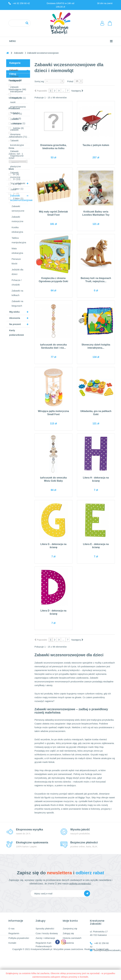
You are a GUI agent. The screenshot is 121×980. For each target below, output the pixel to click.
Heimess (19, 396)
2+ (16, 467)
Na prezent (15, 324)
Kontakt (12, 943)
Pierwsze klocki (16, 261)
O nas (11, 929)
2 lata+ (18, 462)
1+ (17, 452)
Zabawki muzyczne (15, 175)
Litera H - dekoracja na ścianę (96, 479)
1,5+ (17, 457)
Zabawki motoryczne (18, 219)
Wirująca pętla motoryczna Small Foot (53, 413)
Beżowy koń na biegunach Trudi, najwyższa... (96, 280)
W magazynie (17, 371)
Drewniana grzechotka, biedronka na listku (53, 147)
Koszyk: (110, 23)
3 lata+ (18, 471)
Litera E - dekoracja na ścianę (96, 546)
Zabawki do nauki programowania (18, 102)
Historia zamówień (72, 938)
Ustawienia (68, 943)
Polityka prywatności (19, 938)
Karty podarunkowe (17, 333)
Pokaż (70, 81)
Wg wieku (14, 312)
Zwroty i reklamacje (45, 938)
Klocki (13, 189)
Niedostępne (17, 362)
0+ (16, 447)
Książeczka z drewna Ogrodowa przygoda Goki (53, 280)
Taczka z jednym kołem (96, 145)
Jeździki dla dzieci (17, 272)
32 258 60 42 (21, 3)
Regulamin (14, 933)
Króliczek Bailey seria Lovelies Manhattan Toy (96, 213)
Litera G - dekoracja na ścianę (53, 546)
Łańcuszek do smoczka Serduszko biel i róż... (53, 346)
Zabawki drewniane (15, 132)
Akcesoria (15, 318)
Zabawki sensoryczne (18, 208)
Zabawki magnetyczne (17, 153)
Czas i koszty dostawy (47, 933)
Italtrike (18, 401)
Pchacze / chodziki (17, 282)
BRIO (17, 387)
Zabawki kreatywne (15, 78)
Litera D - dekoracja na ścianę (53, 612)
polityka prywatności (80, 884)
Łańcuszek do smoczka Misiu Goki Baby (53, 479)
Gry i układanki (18, 183)
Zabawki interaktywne (16, 89)
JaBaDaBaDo (18, 410)
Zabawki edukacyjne (16, 121)
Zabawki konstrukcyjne (17, 143)
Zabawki (14, 70)
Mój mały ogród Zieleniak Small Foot (53, 213)
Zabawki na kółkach (17, 293)
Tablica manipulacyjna (19, 240)
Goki (17, 392)
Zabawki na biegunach (17, 303)
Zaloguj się (68, 933)
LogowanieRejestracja (103, 23)
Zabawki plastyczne (15, 164)
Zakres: (12, 427)
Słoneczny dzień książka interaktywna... (96, 346)
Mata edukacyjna (17, 251)
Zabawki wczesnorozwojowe (20, 198)
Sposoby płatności (45, 929)
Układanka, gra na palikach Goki (96, 413)
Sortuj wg (39, 81)
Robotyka (15, 113)
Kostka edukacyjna (17, 230)
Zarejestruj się (70, 929)
